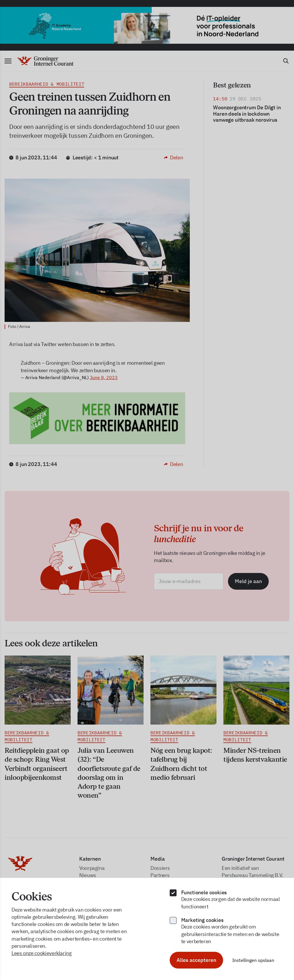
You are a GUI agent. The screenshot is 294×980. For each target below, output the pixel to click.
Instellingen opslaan (253, 960)
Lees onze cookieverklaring (42, 953)
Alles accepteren (196, 960)
